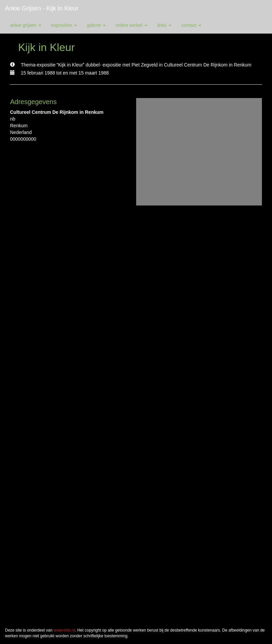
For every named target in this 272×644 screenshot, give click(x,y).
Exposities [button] (64, 25)
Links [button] (164, 25)
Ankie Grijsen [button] (26, 25)
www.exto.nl (64, 630)
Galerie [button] (96, 25)
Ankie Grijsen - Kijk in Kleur (42, 8)
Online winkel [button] (131, 25)
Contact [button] (191, 25)
